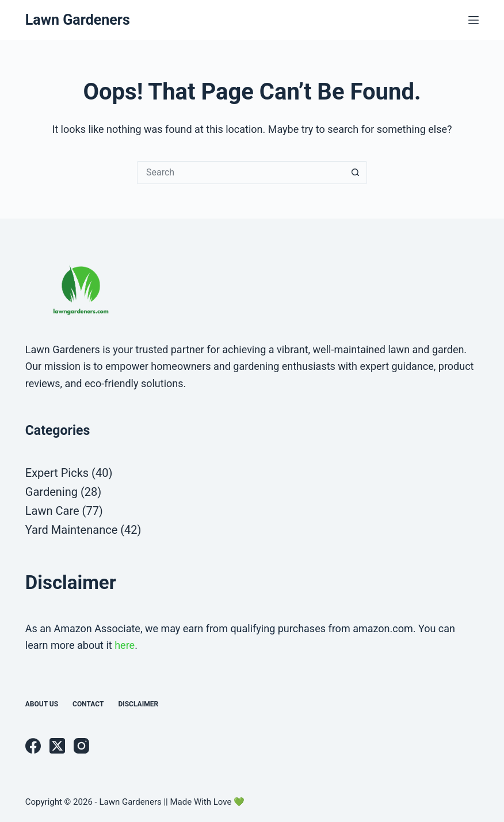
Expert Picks (57, 473)
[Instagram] (81, 746)
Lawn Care (52, 511)
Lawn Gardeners (78, 20)
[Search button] (356, 173)
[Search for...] (240, 173)
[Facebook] (33, 746)
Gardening (51, 492)
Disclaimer (138, 704)
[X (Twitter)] (57, 746)
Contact (88, 704)
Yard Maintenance (71, 530)
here (125, 645)
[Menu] (474, 20)
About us (42, 704)
